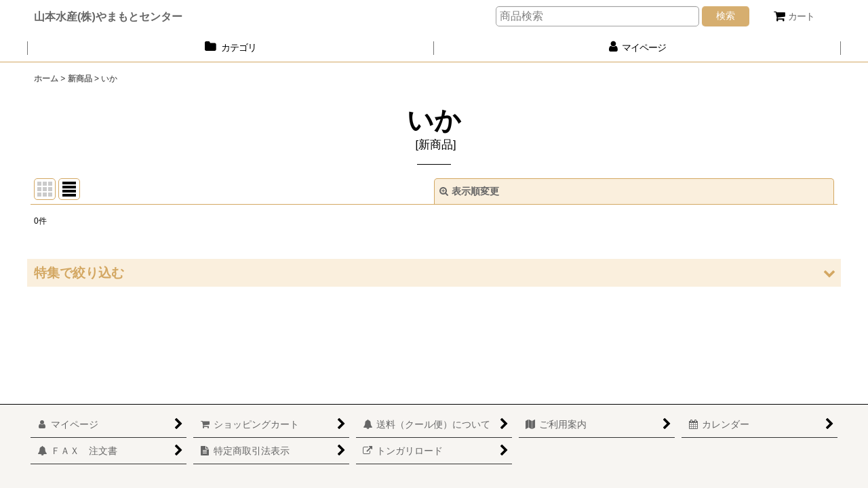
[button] (434, 273)
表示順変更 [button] (469, 191)
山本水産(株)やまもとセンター (108, 16)
